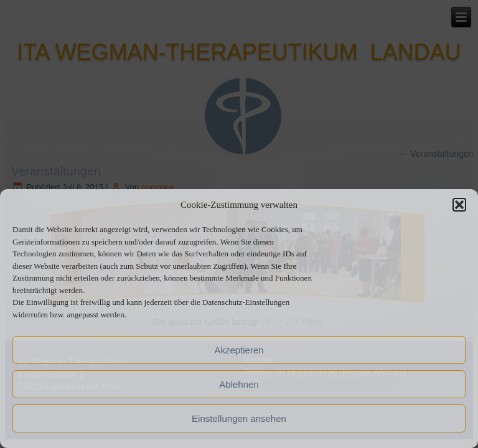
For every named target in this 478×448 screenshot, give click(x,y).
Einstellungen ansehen (239, 418)
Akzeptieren (239, 350)
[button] (459, 205)
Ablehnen (239, 384)
